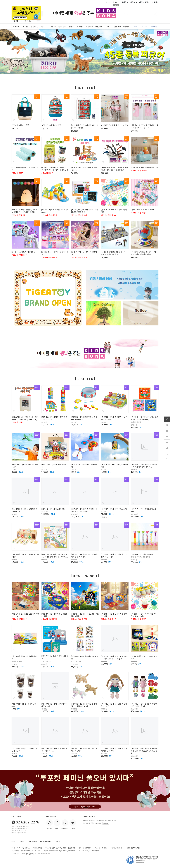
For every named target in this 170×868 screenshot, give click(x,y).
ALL (15, 27)
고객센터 (155, 2)
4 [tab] (88, 71)
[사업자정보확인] (135, 848)
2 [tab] (83, 71)
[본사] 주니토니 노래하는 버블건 (23, 252)
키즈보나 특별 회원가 (139, 171)
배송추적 (106, 823)
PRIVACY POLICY (46, 841)
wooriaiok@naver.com (68, 851)
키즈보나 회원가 (17, 173)
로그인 (108, 2)
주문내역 (134, 2)
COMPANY (22, 841)
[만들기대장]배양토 (29, 704)
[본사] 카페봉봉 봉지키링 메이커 (143, 210)
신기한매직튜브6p (147, 554)
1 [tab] (79, 71)
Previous (42, 15)
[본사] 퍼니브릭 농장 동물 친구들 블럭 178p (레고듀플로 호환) (144, 751)
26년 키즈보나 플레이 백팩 (51, 125)
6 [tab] (93, 71)
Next (42, 13)
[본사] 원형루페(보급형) (119, 509)
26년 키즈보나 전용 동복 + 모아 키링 (115, 125)
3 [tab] (85, 71)
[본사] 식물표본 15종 (58, 509)
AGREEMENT (33, 841)
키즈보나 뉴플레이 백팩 (20, 125)
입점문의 (57, 841)
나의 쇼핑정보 (144, 2)
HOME (13, 841)
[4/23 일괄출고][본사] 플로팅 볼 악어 (144, 168)
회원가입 (116, 2)
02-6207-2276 (25, 822)
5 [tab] (90, 71)
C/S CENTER (16, 817)
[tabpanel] (85, 52)
